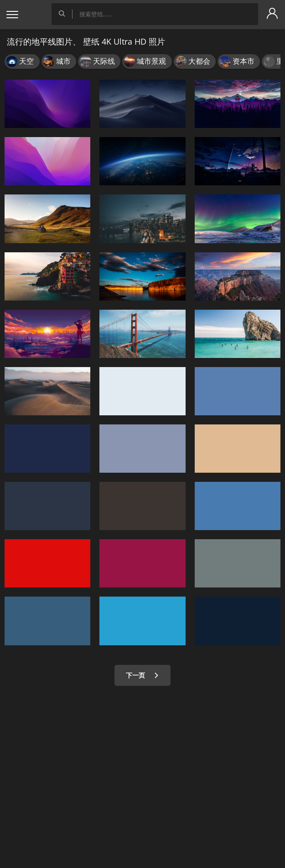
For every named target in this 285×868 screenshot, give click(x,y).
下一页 (142, 675)
